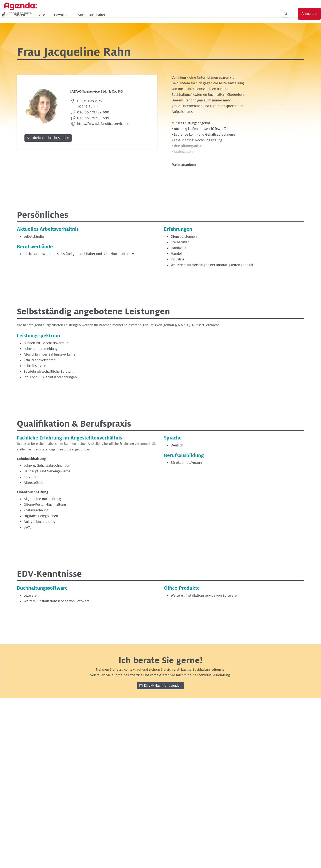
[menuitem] (73, 15)
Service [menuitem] (109, 15)
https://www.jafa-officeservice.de (103, 124)
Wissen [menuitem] (89, 15)
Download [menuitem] (131, 15)
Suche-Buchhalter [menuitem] (161, 15)
